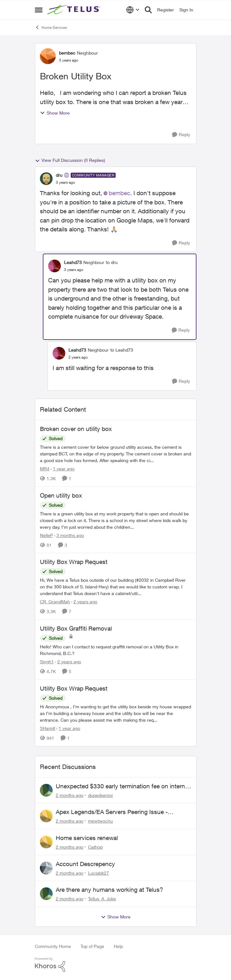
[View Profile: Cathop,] (46, 842)
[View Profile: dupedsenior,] (46, 790)
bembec (119, 193)
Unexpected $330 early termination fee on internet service (123, 786)
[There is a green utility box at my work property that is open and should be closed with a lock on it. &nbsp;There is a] (116, 520)
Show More (55, 113)
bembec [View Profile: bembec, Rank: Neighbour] (67, 53)
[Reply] (181, 135)
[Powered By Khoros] (116, 965)
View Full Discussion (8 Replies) (70, 160)
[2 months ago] (70, 795)
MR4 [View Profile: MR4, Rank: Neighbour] (45, 469)
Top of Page (92, 946)
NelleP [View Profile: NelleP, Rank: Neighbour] (46, 535)
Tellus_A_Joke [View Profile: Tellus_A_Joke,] (102, 899)
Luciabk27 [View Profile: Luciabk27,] (99, 873)
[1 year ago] (63, 469)
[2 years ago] (84, 602)
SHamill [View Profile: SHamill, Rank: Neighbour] (48, 728)
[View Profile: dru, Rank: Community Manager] (46, 179)
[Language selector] (133, 10)
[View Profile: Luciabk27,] (46, 868)
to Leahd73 (122, 350)
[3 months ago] (69, 535)
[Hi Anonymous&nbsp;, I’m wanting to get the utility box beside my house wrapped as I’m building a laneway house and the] (116, 713)
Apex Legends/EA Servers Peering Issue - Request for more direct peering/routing (112, 812)
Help (118, 946)
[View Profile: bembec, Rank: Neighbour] (48, 56)
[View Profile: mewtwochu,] (46, 816)
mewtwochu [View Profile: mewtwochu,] (100, 821)
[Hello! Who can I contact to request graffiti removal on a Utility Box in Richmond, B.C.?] (116, 650)
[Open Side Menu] (39, 10)
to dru (112, 262)
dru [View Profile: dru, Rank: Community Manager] (59, 175)
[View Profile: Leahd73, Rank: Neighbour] (55, 266)
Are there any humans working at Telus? (109, 890)
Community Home (53, 946)
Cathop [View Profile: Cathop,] (95, 847)
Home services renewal (87, 838)
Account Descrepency (85, 864)
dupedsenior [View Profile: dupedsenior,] (101, 795)
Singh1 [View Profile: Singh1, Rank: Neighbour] (47, 662)
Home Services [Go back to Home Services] (51, 27)
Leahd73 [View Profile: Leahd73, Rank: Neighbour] (73, 262)
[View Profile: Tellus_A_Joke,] (46, 894)
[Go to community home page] (74, 10)
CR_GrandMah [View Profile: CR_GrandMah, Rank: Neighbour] (55, 602)
